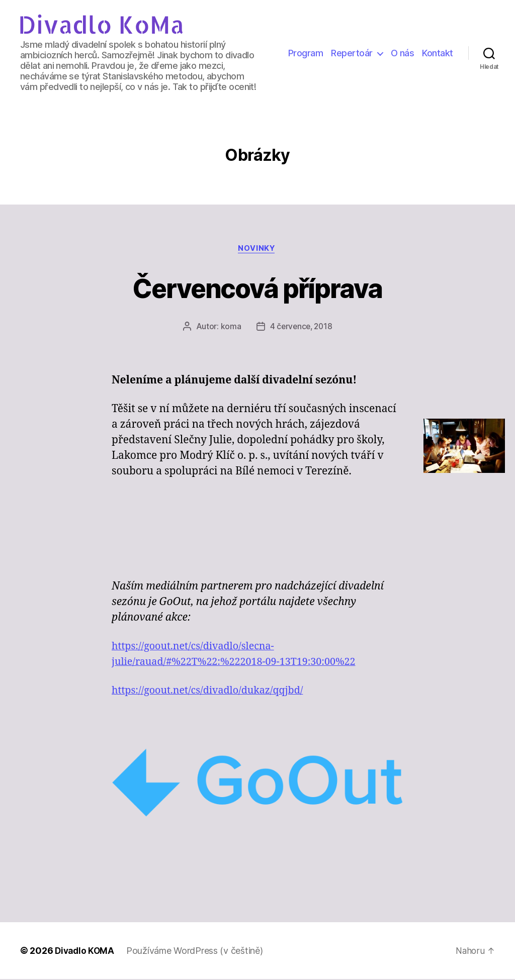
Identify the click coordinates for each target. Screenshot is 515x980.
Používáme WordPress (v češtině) (197, 952)
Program (306, 53)
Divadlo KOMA (86, 952)
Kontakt (438, 53)
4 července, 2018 (301, 328)
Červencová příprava (257, 288)
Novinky (257, 249)
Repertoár (352, 53)
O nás (403, 53)
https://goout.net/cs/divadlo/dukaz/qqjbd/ (214, 692)
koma (230, 328)
